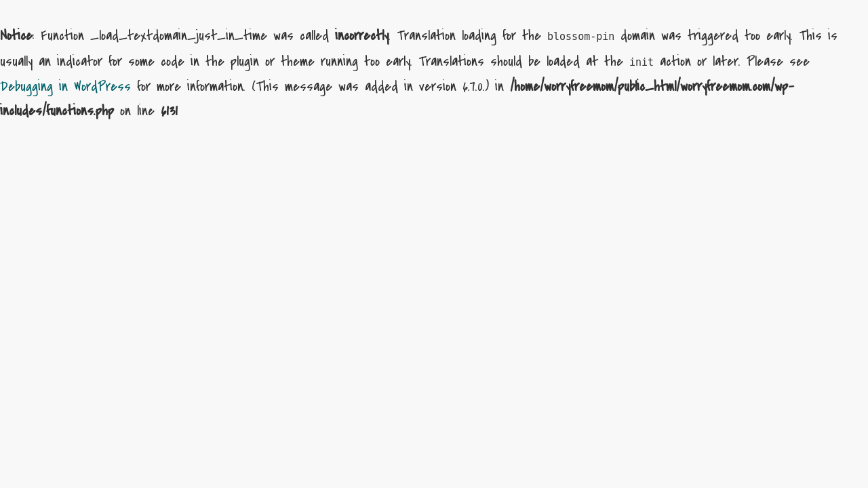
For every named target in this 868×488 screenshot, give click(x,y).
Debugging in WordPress (65, 86)
